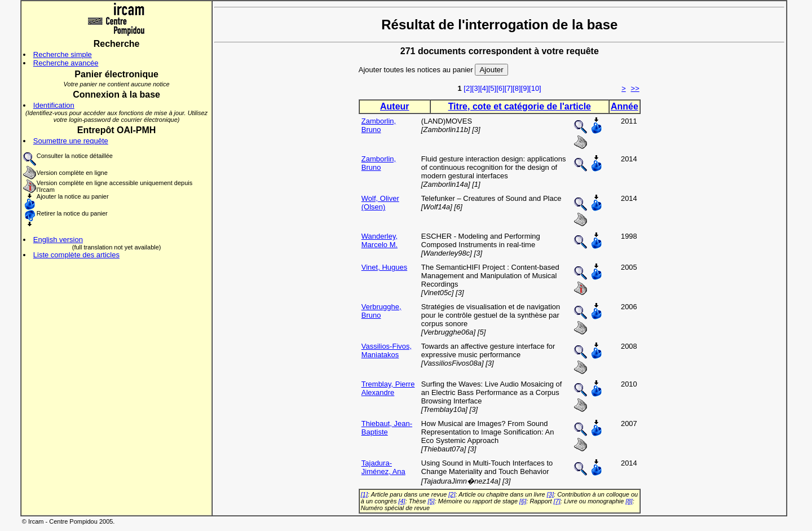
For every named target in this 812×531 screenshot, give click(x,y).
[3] (476, 88)
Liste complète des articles (76, 255)
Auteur (395, 106)
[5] (492, 88)
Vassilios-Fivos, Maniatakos (387, 350)
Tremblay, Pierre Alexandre (388, 388)
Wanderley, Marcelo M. (379, 240)
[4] (484, 88)
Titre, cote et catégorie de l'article (520, 106)
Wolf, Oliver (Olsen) (380, 203)
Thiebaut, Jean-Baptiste (387, 428)
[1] (364, 494)
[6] (500, 88)
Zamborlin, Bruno (379, 125)
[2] (467, 88)
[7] (509, 88)
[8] (517, 88)
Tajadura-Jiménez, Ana (383, 467)
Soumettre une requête (71, 141)
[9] (525, 88)
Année (625, 106)
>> (635, 88)
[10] (535, 88)
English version (58, 240)
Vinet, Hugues (384, 267)
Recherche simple (63, 54)
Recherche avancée (66, 63)
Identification (54, 105)
